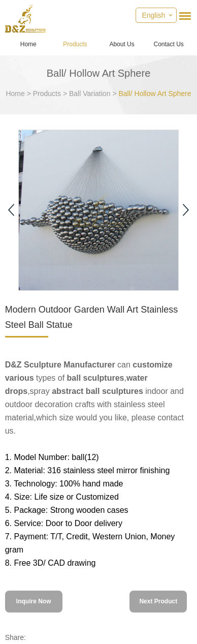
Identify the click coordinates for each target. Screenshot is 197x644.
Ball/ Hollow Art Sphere (155, 94)
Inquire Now (34, 601)
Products (75, 44)
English (153, 15)
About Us (122, 44)
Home (28, 44)
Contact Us (169, 44)
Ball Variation (90, 94)
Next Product (158, 601)
